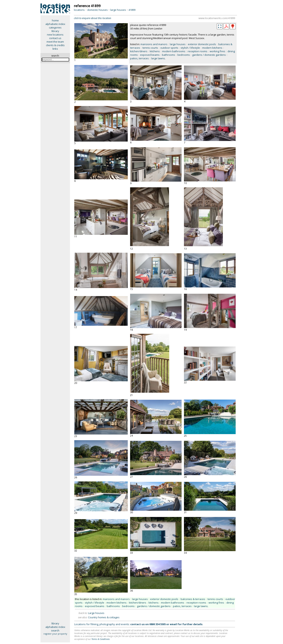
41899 (132, 10)
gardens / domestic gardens (209, 55)
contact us (55, 38)
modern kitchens (212, 48)
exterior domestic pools (202, 44)
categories (55, 27)
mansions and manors (154, 44)
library (55, 31)
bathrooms (169, 55)
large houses (118, 10)
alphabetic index (55, 24)
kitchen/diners (139, 51)
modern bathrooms (174, 51)
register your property (55, 634)
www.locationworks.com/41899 (217, 18)
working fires (217, 51)
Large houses (96, 613)
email (173, 624)
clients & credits (55, 45)
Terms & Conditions (101, 639)
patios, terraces (139, 58)
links (55, 49)
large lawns (158, 58)
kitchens (155, 51)
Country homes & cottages (104, 617)
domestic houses (97, 10)
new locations (55, 35)
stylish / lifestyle (190, 48)
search (55, 630)
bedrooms (184, 55)
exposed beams (150, 55)
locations (79, 10)
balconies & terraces (193, 599)
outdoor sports (169, 48)
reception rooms (198, 51)
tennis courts (150, 48)
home (55, 20)
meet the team (55, 42)
